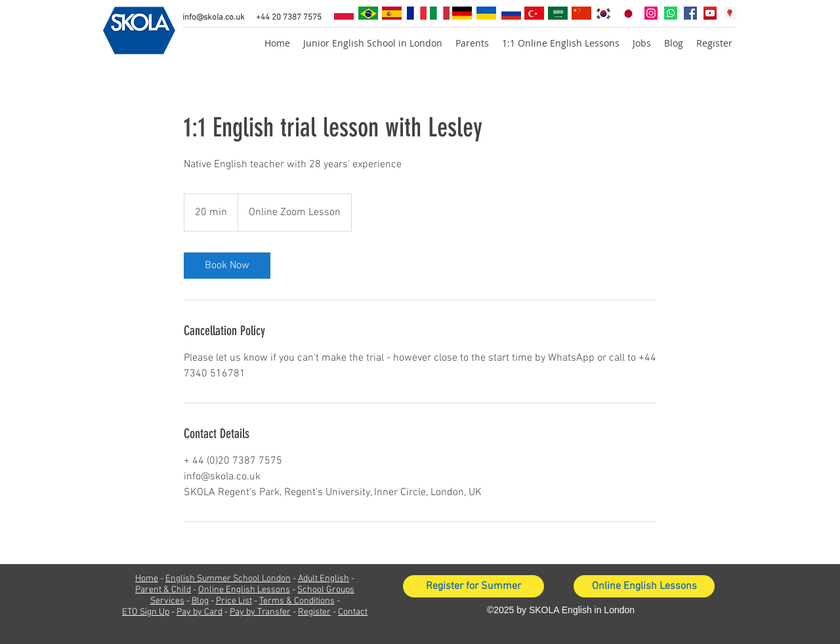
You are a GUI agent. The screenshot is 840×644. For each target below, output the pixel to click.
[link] (227, 266)
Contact (353, 612)
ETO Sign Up (146, 612)
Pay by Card (199, 612)
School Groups (326, 590)
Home (147, 579)
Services (167, 601)
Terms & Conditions (297, 601)
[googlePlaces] (730, 13)
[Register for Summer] (473, 586)
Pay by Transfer (260, 612)
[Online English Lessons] (644, 586)
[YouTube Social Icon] (710, 13)
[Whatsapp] (671, 13)
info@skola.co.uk (214, 18)
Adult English (324, 579)
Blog (200, 601)
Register (314, 612)
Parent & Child (163, 590)
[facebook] (690, 13)
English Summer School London (228, 579)
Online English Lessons (244, 590)
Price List (234, 601)
